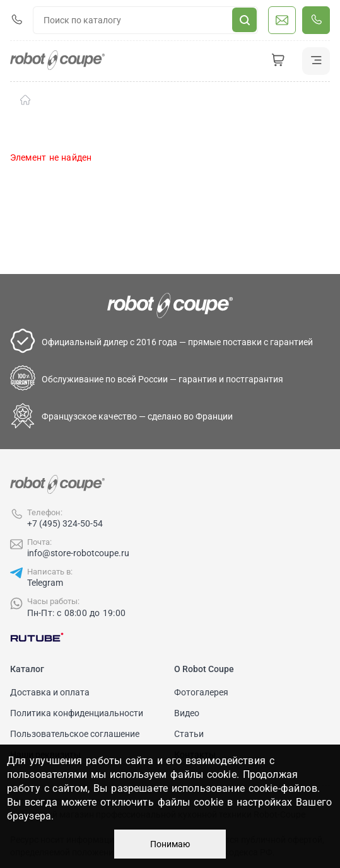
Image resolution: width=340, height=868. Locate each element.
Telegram (45, 583)
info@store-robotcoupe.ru (78, 553)
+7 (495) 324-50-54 (65, 523)
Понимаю (170, 844)
